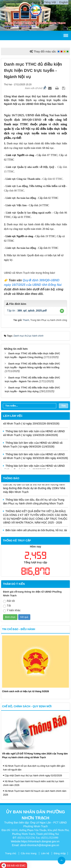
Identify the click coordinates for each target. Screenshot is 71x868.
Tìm (64, 406)
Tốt (7, 606)
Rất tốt (9, 601)
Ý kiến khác (12, 611)
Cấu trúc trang (29, 853)
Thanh (26, 320)
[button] (62, 311)
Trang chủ (11, 853)
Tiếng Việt (50, 2)
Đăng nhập (60, 853)
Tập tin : (27, 311)
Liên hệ (45, 853)
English (64, 2)
